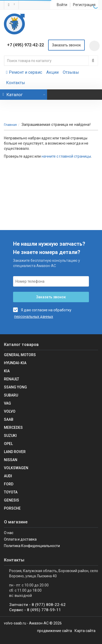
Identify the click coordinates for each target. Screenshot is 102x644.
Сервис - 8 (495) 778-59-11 (35, 610)
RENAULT (12, 379)
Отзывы (71, 72)
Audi (8, 476)
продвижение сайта (55, 631)
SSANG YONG (15, 387)
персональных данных (34, 317)
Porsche (12, 508)
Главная (10, 125)
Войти (62, 5)
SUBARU (11, 395)
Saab (9, 419)
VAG (7, 403)
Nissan (11, 460)
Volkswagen (16, 468)
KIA (7, 371)
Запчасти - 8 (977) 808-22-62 (37, 605)
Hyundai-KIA (15, 363)
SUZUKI (10, 436)
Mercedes (13, 428)
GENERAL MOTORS (20, 355)
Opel (8, 444)
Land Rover (15, 452)
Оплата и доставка (20, 539)
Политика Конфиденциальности (32, 546)
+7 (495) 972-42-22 (25, 45)
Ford (9, 484)
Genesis (12, 500)
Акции (52, 72)
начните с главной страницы (66, 156)
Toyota (11, 492)
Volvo (10, 411)
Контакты (16, 83)
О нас (9, 533)
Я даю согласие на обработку (42, 310)
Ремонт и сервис (24, 72)
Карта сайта (85, 631)
